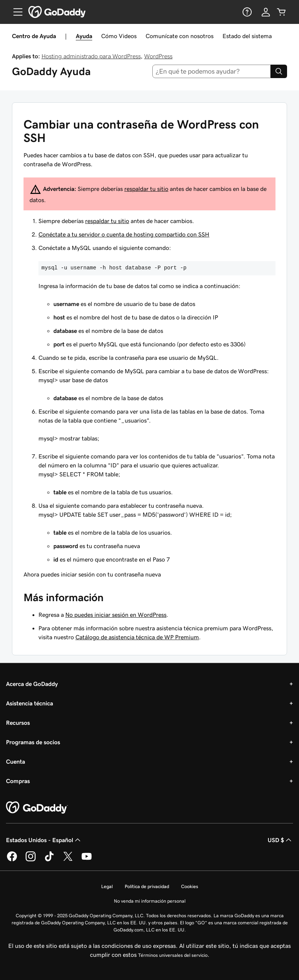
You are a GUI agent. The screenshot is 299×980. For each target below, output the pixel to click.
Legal (107, 886)
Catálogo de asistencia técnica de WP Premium (137, 637)
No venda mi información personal (150, 901)
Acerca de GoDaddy (32, 684)
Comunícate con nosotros (180, 36)
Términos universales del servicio (173, 955)
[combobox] (211, 71)
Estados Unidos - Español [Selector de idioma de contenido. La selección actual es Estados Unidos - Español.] (44, 840)
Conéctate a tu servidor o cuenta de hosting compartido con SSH (124, 234)
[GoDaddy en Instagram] (31, 860)
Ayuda (84, 36)
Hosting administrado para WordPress (91, 56)
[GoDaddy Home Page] (37, 808)
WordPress (158, 56)
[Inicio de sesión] (266, 12)
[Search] (279, 71)
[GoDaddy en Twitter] (68, 860)
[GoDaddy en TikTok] (49, 860)
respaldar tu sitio (146, 189)
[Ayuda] (246, 12)
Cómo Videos (119, 36)
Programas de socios (33, 742)
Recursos (18, 723)
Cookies (190, 886)
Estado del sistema (247, 36)
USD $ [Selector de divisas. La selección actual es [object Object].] (280, 840)
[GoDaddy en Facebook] (12, 860)
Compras (18, 781)
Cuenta (15, 761)
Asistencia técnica (29, 703)
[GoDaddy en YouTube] (87, 860)
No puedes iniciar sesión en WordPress (116, 615)
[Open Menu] (15, 12)
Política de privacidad (147, 886)
